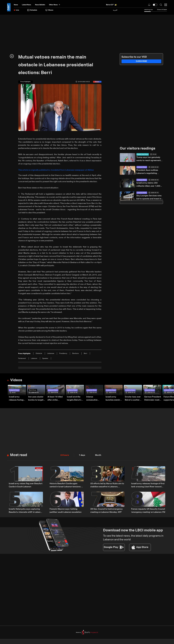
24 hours (65, 455)
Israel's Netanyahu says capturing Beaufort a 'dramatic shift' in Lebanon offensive (26, 511)
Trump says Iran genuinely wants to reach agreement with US (149, 159)
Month (98, 455)
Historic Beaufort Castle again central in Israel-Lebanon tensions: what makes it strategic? (65, 485)
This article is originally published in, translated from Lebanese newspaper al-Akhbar (56, 170)
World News (33, 390)
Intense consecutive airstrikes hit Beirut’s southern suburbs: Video (94, 399)
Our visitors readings (137, 149)
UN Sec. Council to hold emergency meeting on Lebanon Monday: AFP (106, 511)
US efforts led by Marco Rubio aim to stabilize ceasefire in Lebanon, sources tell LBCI (107, 485)
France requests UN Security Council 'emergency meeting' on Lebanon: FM (148, 511)
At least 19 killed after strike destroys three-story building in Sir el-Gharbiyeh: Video (55, 399)
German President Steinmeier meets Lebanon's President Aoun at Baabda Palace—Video (153, 399)
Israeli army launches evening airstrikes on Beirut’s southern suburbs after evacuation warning (113, 399)
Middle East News (143, 154)
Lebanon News (142, 167)
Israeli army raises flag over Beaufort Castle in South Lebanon (26, 485)
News (16, 5)
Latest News (27, 5)
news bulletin (40, 5)
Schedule (32, 10)
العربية (115, 10)
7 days (82, 455)
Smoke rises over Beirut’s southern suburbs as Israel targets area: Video (133, 399)
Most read (19, 455)
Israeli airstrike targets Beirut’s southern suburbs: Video (75, 399)
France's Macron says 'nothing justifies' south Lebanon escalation (66, 511)
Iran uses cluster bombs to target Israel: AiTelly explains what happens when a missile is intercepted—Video (36, 399)
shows (49, 10)
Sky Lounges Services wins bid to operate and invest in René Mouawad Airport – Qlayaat (149, 198)
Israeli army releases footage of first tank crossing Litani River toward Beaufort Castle (17, 399)
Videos (16, 380)
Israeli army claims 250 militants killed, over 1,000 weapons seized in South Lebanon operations (148, 185)
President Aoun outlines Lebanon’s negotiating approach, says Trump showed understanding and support (149, 172)
